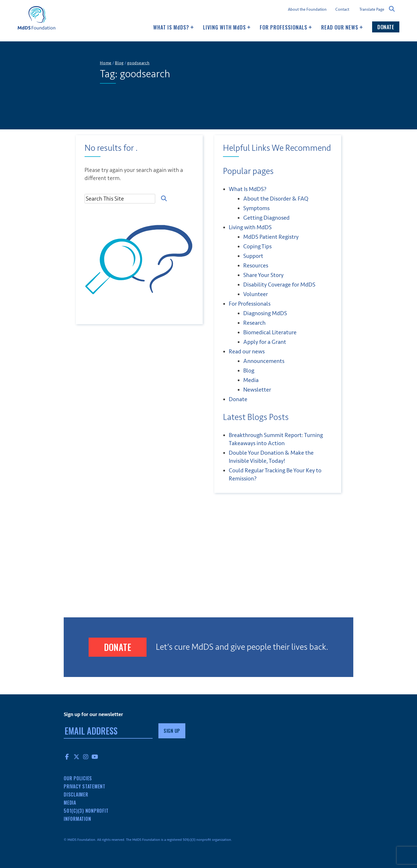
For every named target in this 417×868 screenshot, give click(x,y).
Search (392, 9)
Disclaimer (76, 794)
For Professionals (286, 27)
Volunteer (256, 294)
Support (253, 256)
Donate (386, 27)
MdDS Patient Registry (271, 237)
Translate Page (372, 9)
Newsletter (257, 390)
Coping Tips (257, 246)
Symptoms (256, 208)
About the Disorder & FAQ (276, 199)
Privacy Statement (85, 786)
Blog (249, 371)
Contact (342, 10)
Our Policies (78, 778)
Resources (256, 266)
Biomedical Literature (270, 332)
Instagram (86, 757)
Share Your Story (263, 275)
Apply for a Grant (265, 342)
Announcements (264, 361)
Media (251, 380)
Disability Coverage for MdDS (279, 285)
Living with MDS (227, 27)
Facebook (67, 757)
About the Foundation (307, 10)
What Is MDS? (173, 27)
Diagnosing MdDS (265, 313)
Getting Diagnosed (266, 218)
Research (254, 323)
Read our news (342, 27)
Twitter (76, 757)
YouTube (95, 757)
